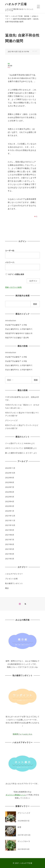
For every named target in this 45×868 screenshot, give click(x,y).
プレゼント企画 (11, 579)
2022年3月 (10, 506)
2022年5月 (10, 497)
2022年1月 (10, 511)
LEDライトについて (13, 448)
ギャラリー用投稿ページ (15, 795)
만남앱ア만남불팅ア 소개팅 (16, 325)
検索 (36, 380)
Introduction (11, 320)
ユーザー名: (10, 251)
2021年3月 (10, 559)
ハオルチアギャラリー (14, 574)
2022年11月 (10, 468)
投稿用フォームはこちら (22, 734)
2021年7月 (10, 540)
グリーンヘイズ (11, 420)
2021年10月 (10, 525)
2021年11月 (10, 520)
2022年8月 (10, 482)
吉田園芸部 (28, 448)
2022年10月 (10, 473)
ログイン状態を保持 (16, 274)
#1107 (35, 51)
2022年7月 (10, 487)
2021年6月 (10, 544)
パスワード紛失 (15, 287)
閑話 (7, 588)
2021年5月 (10, 549)
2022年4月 (10, 501)
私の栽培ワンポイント (14, 583)
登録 (7, 287)
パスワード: (10, 262)
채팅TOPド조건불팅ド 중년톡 (17, 338)
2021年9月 (10, 530)
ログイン (33, 281)
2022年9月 (10, 478)
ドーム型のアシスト (13, 443)
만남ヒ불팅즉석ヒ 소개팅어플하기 (19, 329)
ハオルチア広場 (16, 4)
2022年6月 (10, 492)
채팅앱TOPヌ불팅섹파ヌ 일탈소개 (19, 333)
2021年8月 (10, 535)
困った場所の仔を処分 (14, 453)
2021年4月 (10, 554)
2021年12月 (10, 516)
